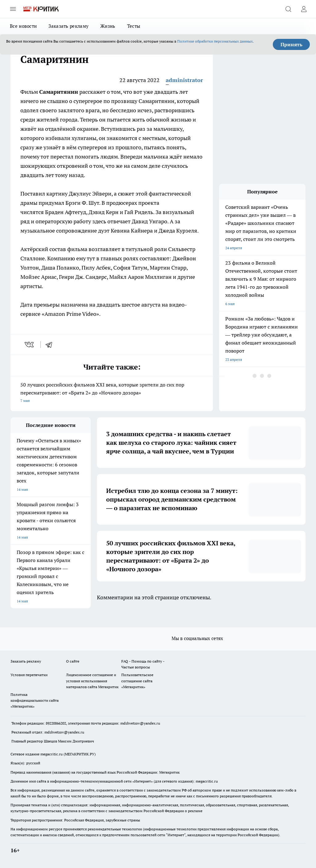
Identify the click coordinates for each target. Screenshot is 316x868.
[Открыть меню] (13, 9)
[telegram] (51, 345)
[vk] (30, 345)
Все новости (23, 26)
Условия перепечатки (29, 675)
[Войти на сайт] (304, 9)
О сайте (73, 661)
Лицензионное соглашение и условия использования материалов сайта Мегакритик (92, 681)
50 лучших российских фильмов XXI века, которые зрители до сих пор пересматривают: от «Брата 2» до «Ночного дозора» (112, 393)
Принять (291, 44)
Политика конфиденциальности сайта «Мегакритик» (35, 700)
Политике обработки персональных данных (215, 41)
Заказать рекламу (69, 26)
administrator (184, 80)
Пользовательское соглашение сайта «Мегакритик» (137, 681)
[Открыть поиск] (288, 9)
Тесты (134, 26)
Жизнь (108, 26)
